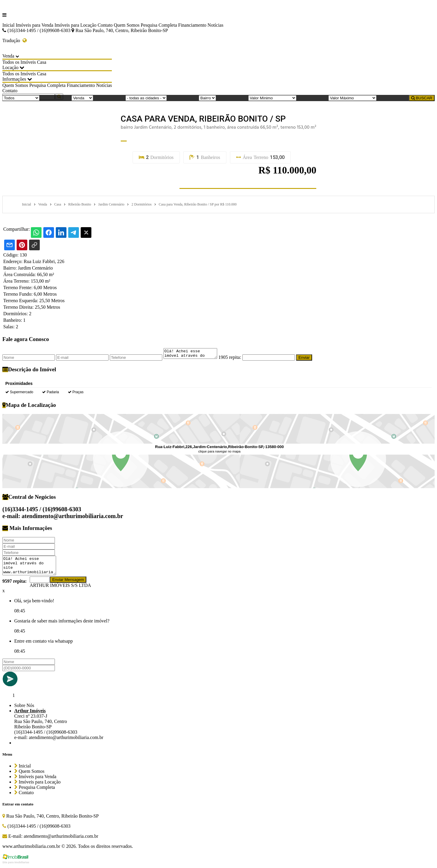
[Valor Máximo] (352, 98)
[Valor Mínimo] (272, 98)
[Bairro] (207, 98)
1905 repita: (236, 359)
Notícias (216, 25)
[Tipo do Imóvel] (21, 98)
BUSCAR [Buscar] (422, 98)
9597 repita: (15, 583)
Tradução (15, 40)
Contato (105, 25)
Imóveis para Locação (76, 25)
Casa (42, 62)
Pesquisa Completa (159, 25)
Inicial (8, 25)
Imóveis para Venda (35, 25)
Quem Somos (127, 25)
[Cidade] (146, 98)
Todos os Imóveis (19, 62)
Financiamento (192, 25)
